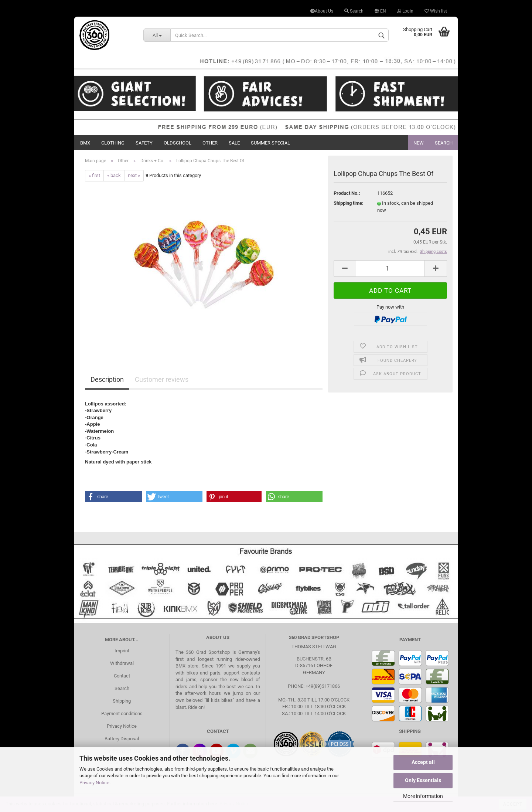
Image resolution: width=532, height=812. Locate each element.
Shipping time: (349, 203)
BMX (85, 143)
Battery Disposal (122, 739)
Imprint (122, 651)
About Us (322, 11)
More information (423, 796)
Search (354, 11)
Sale (234, 143)
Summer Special (270, 143)
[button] (113, 497)
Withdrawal (122, 663)
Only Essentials (423, 780)
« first (94, 175)
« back (114, 175)
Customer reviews (162, 379)
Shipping (122, 701)
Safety (144, 143)
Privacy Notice (94, 783)
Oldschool (178, 143)
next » (134, 175)
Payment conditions (122, 714)
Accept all (423, 762)
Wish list (436, 11)
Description (107, 379)
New (419, 143)
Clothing (113, 143)
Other (210, 143)
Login (405, 11)
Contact (122, 676)
